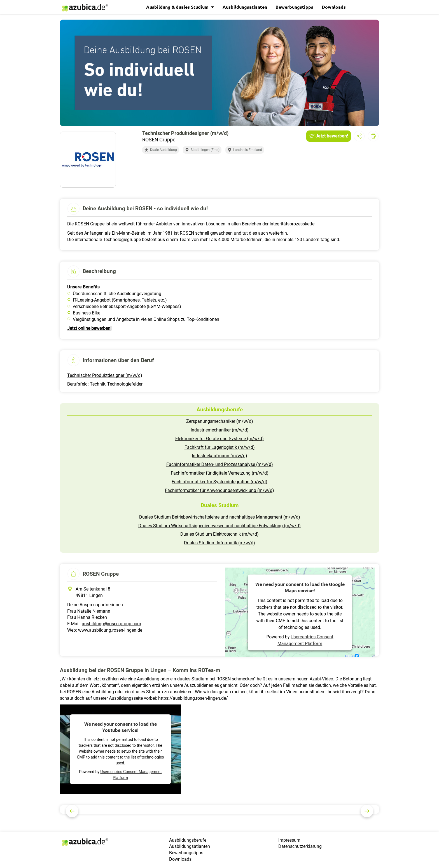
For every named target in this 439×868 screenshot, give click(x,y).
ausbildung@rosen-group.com (111, 624)
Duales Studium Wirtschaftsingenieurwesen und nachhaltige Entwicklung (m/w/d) (219, 526)
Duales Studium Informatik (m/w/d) (219, 543)
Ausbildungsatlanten (245, 7)
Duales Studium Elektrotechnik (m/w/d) (219, 534)
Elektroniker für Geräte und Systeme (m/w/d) (219, 439)
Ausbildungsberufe (188, 840)
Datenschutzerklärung (300, 846)
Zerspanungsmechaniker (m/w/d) (220, 421)
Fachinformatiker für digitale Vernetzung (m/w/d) (220, 473)
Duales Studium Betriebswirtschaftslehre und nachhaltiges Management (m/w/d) (220, 517)
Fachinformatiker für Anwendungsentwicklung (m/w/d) (219, 490)
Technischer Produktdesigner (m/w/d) (105, 375)
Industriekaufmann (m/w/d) (219, 456)
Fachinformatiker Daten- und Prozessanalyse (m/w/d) (220, 464)
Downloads (334, 7)
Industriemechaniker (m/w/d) (220, 430)
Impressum (289, 840)
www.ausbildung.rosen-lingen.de (110, 630)
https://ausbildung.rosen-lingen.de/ (193, 698)
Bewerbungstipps (294, 7)
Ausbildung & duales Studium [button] (178, 7)
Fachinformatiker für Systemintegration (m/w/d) (219, 482)
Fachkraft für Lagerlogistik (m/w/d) (220, 447)
